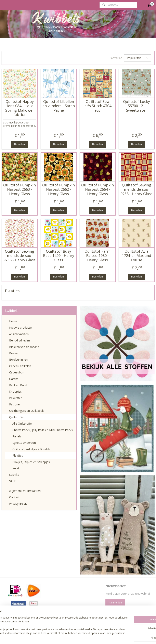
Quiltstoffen (17, 417)
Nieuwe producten (21, 328)
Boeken (14, 353)
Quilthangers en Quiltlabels (27, 411)
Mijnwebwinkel (119, 637)
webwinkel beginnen (84, 637)
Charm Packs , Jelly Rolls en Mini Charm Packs (43, 430)
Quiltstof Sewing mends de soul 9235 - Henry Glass (136, 189)
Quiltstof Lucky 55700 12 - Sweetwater (136, 106)
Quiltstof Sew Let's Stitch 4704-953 (97, 106)
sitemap (60, 637)
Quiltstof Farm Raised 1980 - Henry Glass (97, 256)
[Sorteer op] (138, 58)
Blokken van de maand (24, 347)
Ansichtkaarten (19, 334)
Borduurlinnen (18, 359)
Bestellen (19, 144)
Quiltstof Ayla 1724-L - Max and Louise (136, 256)
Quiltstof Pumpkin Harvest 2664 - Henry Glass (97, 189)
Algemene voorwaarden (25, 491)
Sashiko (14, 475)
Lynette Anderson (24, 443)
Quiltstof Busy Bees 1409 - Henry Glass (59, 256)
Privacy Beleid (18, 504)
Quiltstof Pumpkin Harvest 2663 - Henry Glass (19, 189)
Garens (14, 379)
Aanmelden (115, 603)
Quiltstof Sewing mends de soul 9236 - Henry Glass (19, 256)
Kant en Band (18, 385)
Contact (14, 497)
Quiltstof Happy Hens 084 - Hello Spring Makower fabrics (20, 108)
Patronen (15, 404)
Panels (17, 436)
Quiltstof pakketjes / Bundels (31, 449)
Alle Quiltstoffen (23, 423)
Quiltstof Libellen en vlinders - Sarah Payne (59, 106)
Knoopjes (15, 391)
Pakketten (16, 398)
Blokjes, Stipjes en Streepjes (31, 462)
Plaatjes (18, 455)
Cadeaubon (17, 372)
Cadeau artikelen (20, 366)
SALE (12, 481)
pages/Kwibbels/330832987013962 (77, 617)
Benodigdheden (19, 340)
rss (68, 637)
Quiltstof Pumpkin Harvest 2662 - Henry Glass (58, 189)
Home (13, 321)
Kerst (16, 468)
